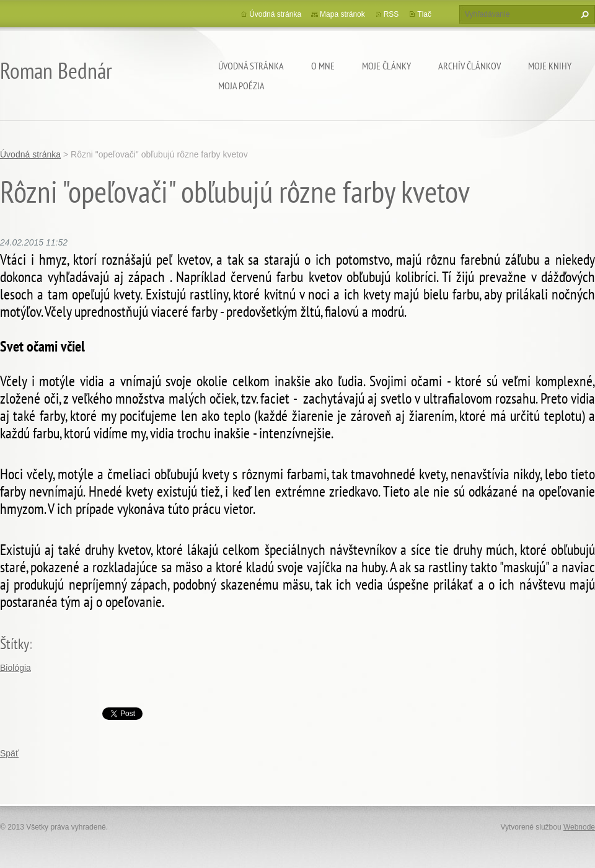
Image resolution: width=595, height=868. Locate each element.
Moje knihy (550, 66)
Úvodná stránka (251, 66)
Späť (9, 753)
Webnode (579, 827)
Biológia (15, 668)
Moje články (386, 66)
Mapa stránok (342, 14)
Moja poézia (241, 86)
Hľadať (583, 14)
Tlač (424, 14)
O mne (323, 66)
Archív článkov (469, 66)
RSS (391, 14)
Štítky (15, 644)
